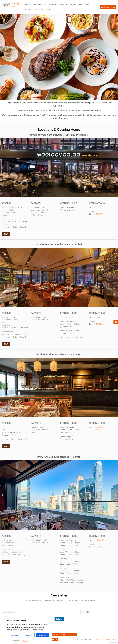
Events (53, 5)
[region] (28, 628)
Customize (14, 635)
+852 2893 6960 (98, 317)
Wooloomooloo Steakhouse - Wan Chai (59, 245)
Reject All (28, 635)
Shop (87, 5)
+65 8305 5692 (96, 430)
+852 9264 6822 (98, 214)
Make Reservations (108, 7)
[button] (2, 57)
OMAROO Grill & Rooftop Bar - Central (59, 457)
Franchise (28, 10)
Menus (64, 5)
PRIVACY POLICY (110, 639)
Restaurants (40, 5)
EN (48, 10)
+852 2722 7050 (98, 207)
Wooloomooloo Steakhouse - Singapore (59, 355)
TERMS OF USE (99, 639)
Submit (59, 619)
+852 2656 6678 (98, 540)
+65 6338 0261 (97, 427)
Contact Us (39, 10)
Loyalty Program (76, 5)
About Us (28, 5)
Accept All (42, 635)
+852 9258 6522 (98, 324)
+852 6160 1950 (98, 547)
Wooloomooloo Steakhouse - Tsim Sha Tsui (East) (59, 135)
